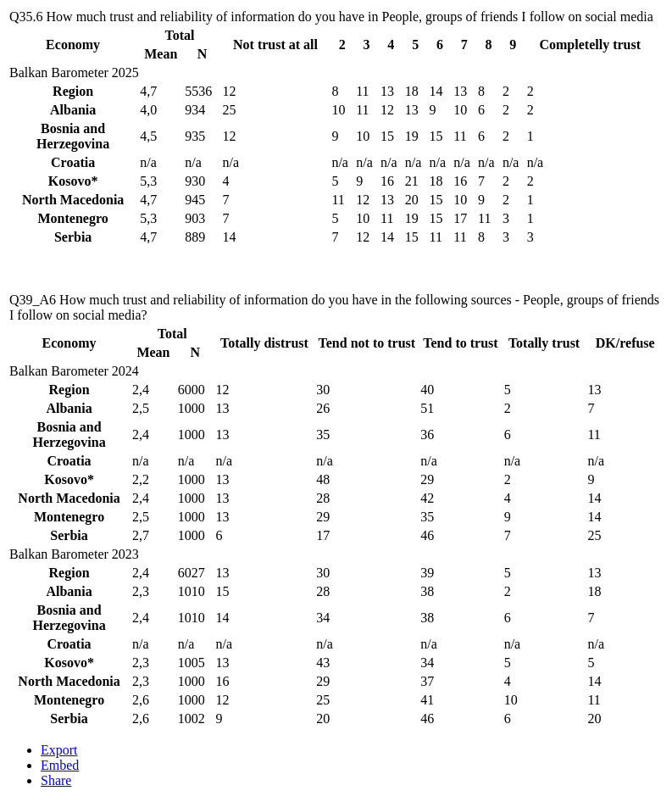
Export (59, 750)
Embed (60, 765)
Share (56, 780)
